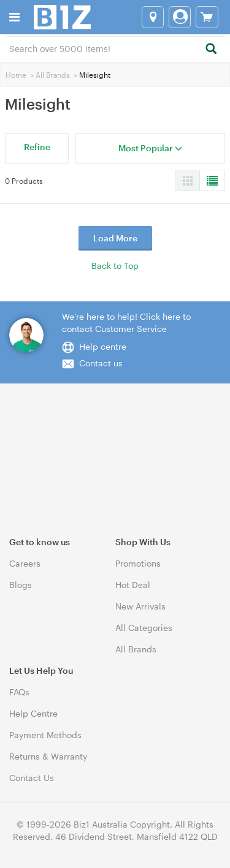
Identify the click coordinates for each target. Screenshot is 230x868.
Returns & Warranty (48, 756)
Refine (37, 147)
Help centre (103, 346)
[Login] (180, 17)
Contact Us (32, 778)
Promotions (138, 563)
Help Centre (33, 713)
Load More (115, 238)
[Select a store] (153, 17)
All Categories (144, 628)
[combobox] (115, 48)
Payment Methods (45, 735)
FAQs (19, 692)
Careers (25, 563)
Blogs (21, 585)
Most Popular (150, 148)
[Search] (211, 49)
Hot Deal (133, 585)
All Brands (53, 75)
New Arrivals (140, 606)
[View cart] (207, 17)
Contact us (101, 363)
